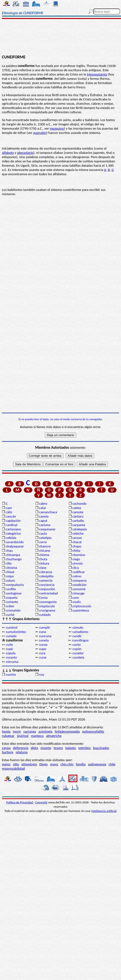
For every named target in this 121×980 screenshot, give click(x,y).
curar (43, 657)
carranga (30, 731)
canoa (6, 748)
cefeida (11, 538)
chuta (43, 559)
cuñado (11, 636)
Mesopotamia (97, 74)
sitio (16, 764)
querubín (40, 133)
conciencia (47, 585)
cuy (42, 674)
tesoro (58, 748)
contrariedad (48, 593)
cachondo (79, 504)
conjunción (47, 589)
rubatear (8, 736)
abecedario (25, 153)
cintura (44, 563)
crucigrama (47, 610)
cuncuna (45, 636)
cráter (10, 606)
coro (76, 598)
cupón (77, 649)
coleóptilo (46, 576)
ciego (76, 559)
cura (42, 653)
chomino (79, 555)
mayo (54, 764)
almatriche (54, 736)
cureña (11, 674)
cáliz (9, 512)
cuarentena (81, 610)
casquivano (47, 529)
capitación (13, 521)
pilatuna (22, 752)
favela (6, 731)
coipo (10, 576)
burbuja (8, 752)
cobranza (46, 572)
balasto (71, 748)
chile (112, 764)
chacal (77, 542)
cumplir (45, 627)
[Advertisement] (60, 37)
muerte (46, 748)
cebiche (78, 533)
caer (9, 508)
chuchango (14, 559)
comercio (46, 580)
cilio (9, 563)
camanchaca (48, 512)
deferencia (21, 748)
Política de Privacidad (20, 802)
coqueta (12, 598)
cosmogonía (48, 602)
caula (43, 533)
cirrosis (78, 563)
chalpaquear (15, 546)
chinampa (13, 555)
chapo (77, 546)
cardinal (11, 525)
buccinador (101, 748)
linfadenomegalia (67, 731)
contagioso (14, 593)
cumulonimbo (16, 632)
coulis (77, 602)
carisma (45, 525)
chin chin (67, 764)
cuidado (45, 615)
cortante (12, 602)
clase (43, 568)
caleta (77, 508)
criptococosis (82, 606)
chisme (44, 555)
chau (9, 551)
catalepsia (80, 529)
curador (78, 653)
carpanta (79, 525)
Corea (43, 598)
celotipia (45, 538)
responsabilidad (13, 768)
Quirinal (23, 736)
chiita (76, 551)
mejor (6, 764)
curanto (11, 657)
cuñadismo (80, 632)
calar (43, 508)
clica (76, 568)
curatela (78, 657)
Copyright (41, 802)
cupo (43, 649)
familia (81, 764)
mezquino (57, 128)
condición (79, 585)
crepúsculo (47, 606)
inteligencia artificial (104, 811)
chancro (45, 546)
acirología (45, 731)
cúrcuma (12, 662)
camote (78, 512)
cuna (43, 632)
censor (77, 538)
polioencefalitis (93, 731)
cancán (11, 516)
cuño (9, 645)
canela (44, 516)
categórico (13, 533)
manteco (37, 736)
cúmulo (78, 627)
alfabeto (8, 153)
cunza (43, 645)
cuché (10, 615)
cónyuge (78, 593)
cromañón (13, 610)
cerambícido (15, 542)
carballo (78, 521)
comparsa (79, 580)
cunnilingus (80, 640)
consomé (79, 589)
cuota (76, 645)
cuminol (12, 627)
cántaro (78, 516)
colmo (77, 576)
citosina (11, 568)
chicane (45, 551)
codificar (79, 572)
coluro (10, 580)
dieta (34, 748)
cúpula (11, 653)
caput (43, 521)
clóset (10, 572)
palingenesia (97, 764)
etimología (29, 764)
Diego (43, 764)
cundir (77, 636)
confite (11, 589)
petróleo (85, 748)
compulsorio (15, 585)
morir (17, 731)
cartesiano (13, 529)
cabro (43, 504)
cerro (43, 542)
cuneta (44, 640)
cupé (9, 649)
